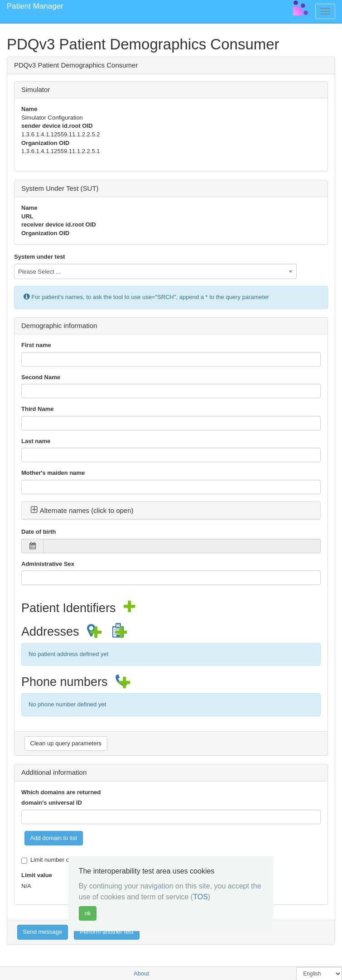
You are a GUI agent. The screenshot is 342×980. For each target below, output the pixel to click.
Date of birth (39, 532)
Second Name (41, 377)
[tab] (171, 511)
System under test (40, 257)
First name (36, 345)
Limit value (37, 875)
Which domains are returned (61, 792)
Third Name (38, 409)
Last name (36, 441)
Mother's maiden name (53, 473)
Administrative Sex (48, 564)
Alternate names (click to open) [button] (82, 510)
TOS (200, 897)
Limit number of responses (60, 860)
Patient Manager (35, 6)
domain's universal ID (52, 803)
